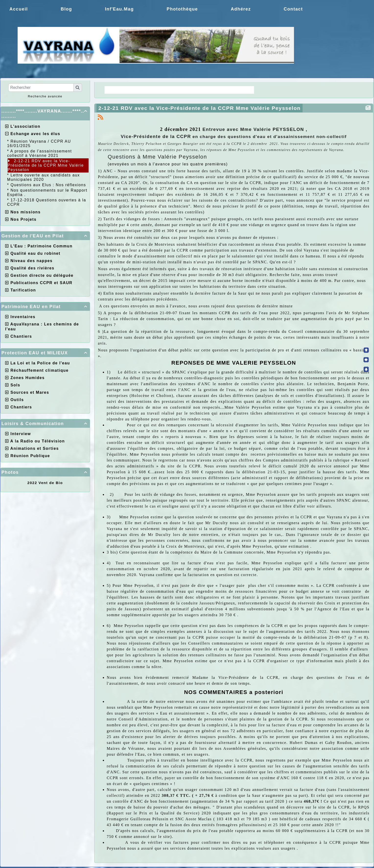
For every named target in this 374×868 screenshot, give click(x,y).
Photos (45, 472)
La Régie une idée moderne (139, 90)
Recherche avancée (45, 96)
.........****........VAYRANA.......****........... (45, 114)
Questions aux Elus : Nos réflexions (48, 185)
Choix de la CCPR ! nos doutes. (214, 90)
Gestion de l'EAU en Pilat (45, 236)
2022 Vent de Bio (45, 483)
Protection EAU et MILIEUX (45, 353)
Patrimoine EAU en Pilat (45, 307)
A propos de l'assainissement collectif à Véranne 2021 (40, 153)
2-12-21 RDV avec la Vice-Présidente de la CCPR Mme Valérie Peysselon (46, 165)
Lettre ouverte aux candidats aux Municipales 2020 (43, 177)
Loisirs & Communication (45, 424)
